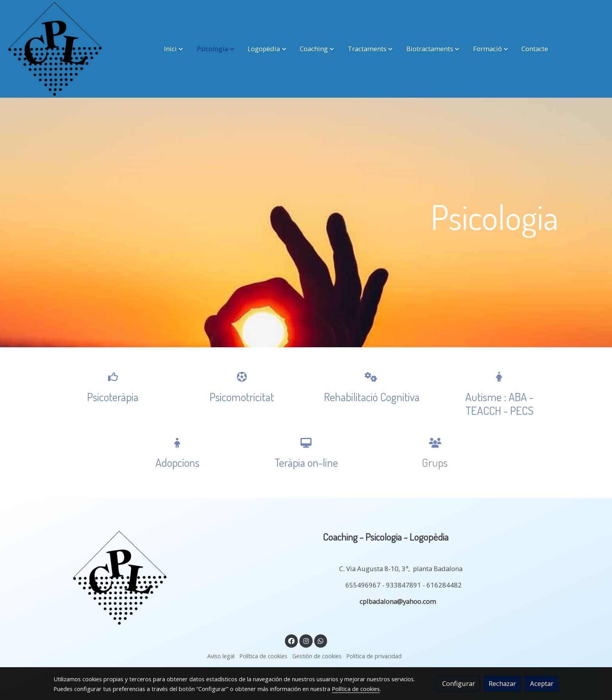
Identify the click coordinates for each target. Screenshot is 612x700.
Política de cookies (263, 656)
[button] (173, 49)
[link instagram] (306, 640)
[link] (55, 49)
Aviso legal (221, 656)
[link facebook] (292, 640)
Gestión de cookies (317, 656)
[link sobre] (177, 578)
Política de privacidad (374, 656)
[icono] (113, 377)
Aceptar (542, 683)
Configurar (459, 683)
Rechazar (502, 683)
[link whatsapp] (321, 640)
